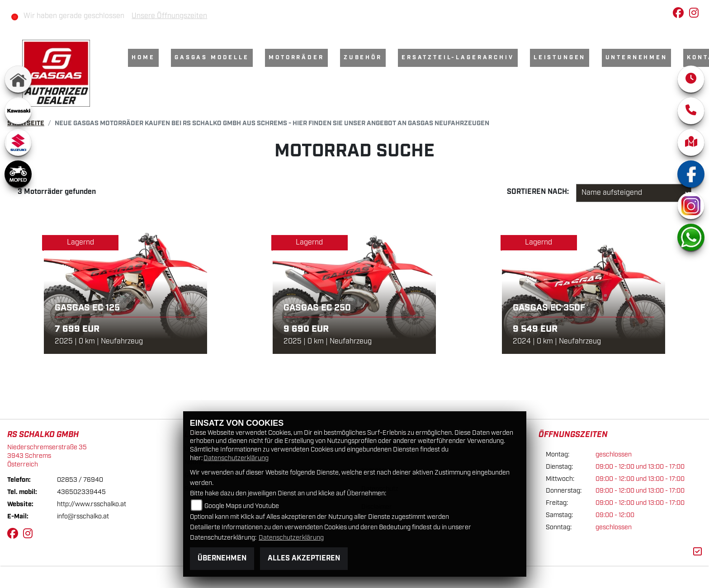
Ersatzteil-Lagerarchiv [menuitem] (458, 58)
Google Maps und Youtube (242, 506)
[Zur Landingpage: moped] (18, 174)
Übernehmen (222, 558)
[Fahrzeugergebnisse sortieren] (634, 193)
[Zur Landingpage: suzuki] (18, 142)
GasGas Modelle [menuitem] (212, 58)
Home (143, 58)
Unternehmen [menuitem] (636, 58)
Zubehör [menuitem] (363, 58)
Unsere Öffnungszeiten (169, 16)
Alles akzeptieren (304, 558)
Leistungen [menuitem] (560, 58)
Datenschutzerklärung (236, 458)
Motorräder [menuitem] (296, 58)
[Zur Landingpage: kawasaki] (18, 111)
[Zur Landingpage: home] (18, 79)
